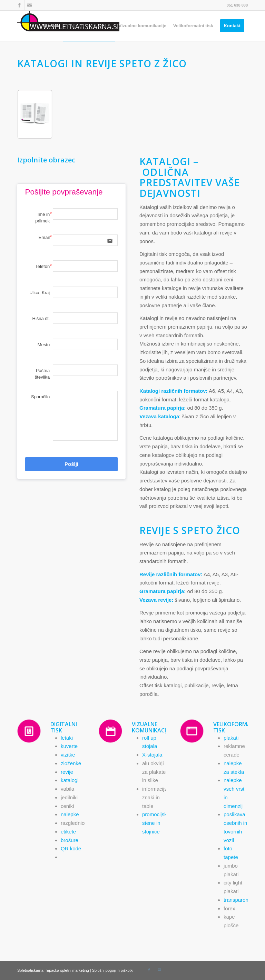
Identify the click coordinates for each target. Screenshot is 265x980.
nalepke (70, 814)
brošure (70, 840)
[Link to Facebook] (19, 5)
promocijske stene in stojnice (156, 823)
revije (67, 772)
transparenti (237, 900)
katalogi (70, 780)
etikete (68, 832)
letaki (67, 738)
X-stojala (152, 755)
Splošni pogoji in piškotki (113, 970)
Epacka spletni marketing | (69, 970)
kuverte (69, 746)
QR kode (71, 848)
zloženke (71, 763)
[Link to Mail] (30, 5)
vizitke (68, 755)
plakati (231, 738)
